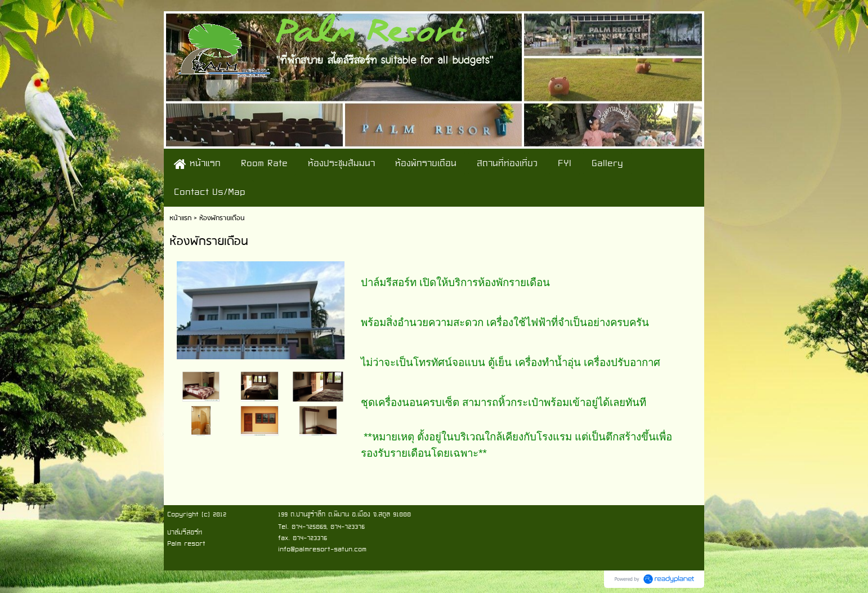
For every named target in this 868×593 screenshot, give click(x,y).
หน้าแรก (180, 218)
